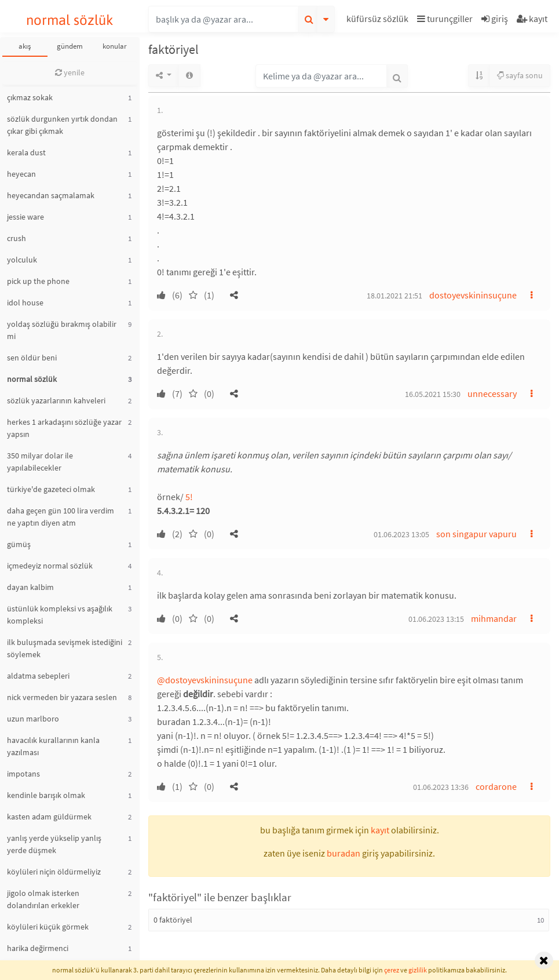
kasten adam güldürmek (49, 817)
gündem (70, 46)
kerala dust (26, 152)
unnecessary (492, 394)
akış (25, 46)
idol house (25, 303)
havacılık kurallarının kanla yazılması (53, 746)
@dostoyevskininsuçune (205, 680)
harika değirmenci (38, 948)
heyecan (21, 174)
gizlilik (418, 970)
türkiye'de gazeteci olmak (51, 489)
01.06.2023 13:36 (441, 787)
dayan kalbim (30, 587)
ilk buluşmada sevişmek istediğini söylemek (65, 648)
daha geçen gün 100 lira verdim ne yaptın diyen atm (61, 517)
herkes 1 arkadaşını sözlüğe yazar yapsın (64, 428)
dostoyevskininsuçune (473, 295)
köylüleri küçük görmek (48, 927)
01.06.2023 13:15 (436, 619)
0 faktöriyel (173, 920)
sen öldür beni (32, 358)
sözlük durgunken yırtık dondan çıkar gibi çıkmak (62, 125)
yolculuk (22, 260)
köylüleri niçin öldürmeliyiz (54, 872)
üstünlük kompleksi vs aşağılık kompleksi (60, 615)
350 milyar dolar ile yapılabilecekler (40, 462)
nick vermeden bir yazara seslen (62, 697)
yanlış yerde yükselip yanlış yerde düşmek (54, 844)
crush (17, 238)
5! (189, 497)
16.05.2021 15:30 (433, 394)
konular (115, 46)
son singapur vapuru (476, 534)
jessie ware (25, 217)
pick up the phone (38, 281)
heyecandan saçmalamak (51, 195)
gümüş (19, 544)
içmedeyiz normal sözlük (50, 566)
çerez (392, 970)
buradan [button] (344, 853)
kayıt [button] (380, 830)
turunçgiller (445, 19)
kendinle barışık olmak (46, 795)
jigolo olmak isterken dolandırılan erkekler (43, 899)
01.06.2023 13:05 (401, 534)
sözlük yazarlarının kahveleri (56, 400)
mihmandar (494, 618)
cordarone (496, 786)
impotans (23, 774)
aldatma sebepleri (38, 676)
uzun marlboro (33, 719)
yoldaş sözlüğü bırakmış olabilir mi (62, 330)
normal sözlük (70, 20)
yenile (70, 72)
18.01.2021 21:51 (394, 296)
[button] (379, 21)
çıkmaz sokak (30, 97)
